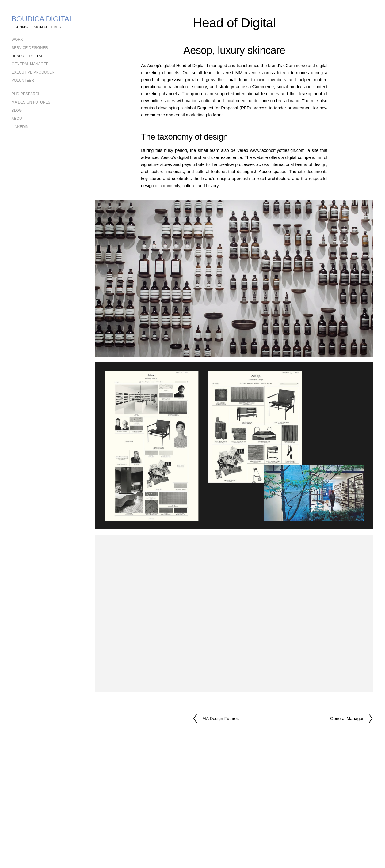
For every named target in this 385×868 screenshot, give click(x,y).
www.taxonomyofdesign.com (277, 150)
